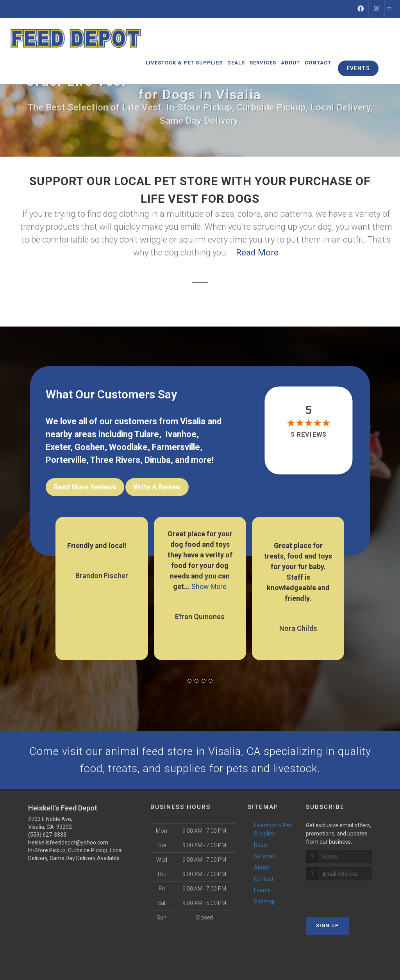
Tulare (147, 434)
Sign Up (328, 927)
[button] (189, 680)
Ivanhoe (181, 434)
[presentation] (347, 896)
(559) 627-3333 (47, 836)
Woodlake (128, 447)
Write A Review (157, 487)
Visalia (193, 421)
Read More (257, 253)
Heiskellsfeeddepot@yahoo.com (68, 844)
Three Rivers (115, 460)
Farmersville (176, 447)
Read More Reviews (85, 487)
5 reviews (308, 435)
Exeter (58, 447)
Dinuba (158, 460)
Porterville (66, 460)
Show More (209, 585)
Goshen (90, 447)
